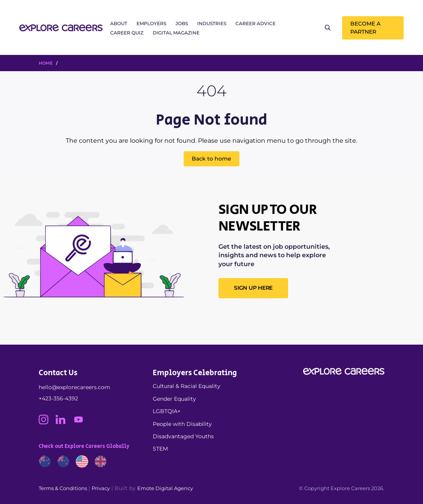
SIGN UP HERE (253, 288)
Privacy (101, 488)
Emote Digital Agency (165, 488)
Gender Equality (174, 399)
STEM (160, 449)
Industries (212, 23)
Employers (151, 23)
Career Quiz (127, 33)
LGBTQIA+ (167, 411)
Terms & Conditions (63, 488)
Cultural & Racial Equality (187, 386)
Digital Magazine (176, 33)
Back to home (211, 159)
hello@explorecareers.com (74, 387)
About (119, 23)
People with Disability (182, 424)
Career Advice (256, 23)
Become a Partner (365, 28)
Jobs (182, 23)
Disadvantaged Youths (183, 436)
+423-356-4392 (58, 398)
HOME (46, 63)
